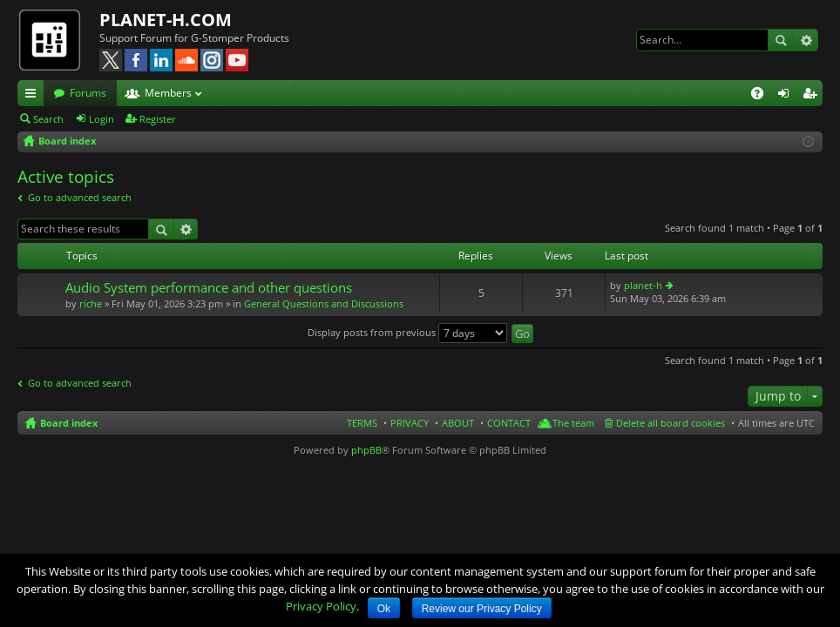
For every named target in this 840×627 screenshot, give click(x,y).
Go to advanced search (80, 197)
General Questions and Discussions (324, 303)
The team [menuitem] (573, 423)
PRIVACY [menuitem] (410, 423)
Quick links (34, 96)
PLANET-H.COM (166, 20)
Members (168, 93)
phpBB (366, 450)
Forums (88, 93)
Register (158, 119)
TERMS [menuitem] (362, 423)
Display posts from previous (407, 332)
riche (91, 303)
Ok (384, 609)
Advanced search (806, 40)
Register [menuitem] (813, 96)
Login (102, 119)
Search (781, 40)
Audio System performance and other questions (209, 288)
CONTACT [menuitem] (509, 423)
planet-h (643, 285)
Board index (69, 423)
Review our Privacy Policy (482, 609)
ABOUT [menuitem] (458, 423)
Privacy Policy (321, 606)
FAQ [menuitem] (763, 96)
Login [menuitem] (787, 96)
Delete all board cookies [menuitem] (671, 423)
